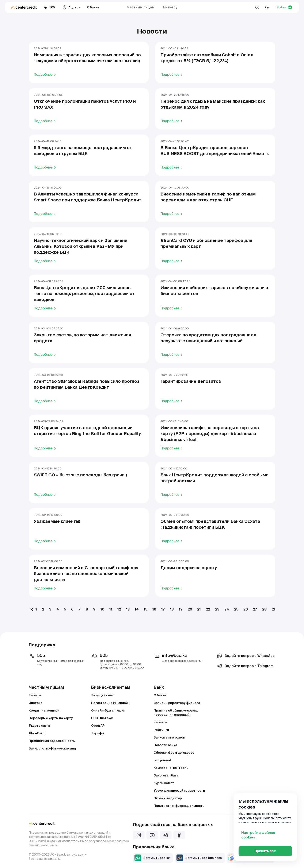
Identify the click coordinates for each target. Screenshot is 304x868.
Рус (267, 7)
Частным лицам (141, 7)
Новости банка (165, 745)
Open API (98, 726)
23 (217, 609)
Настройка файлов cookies (258, 835)
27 (255, 609)
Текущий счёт (102, 695)
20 (190, 609)
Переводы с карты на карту (51, 718)
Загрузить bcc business (199, 858)
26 (246, 609)
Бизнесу (170, 7)
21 (199, 609)
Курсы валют (164, 783)
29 (274, 609)
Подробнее (45, 74)
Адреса (71, 7)
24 (227, 609)
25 (236, 609)
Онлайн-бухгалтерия (108, 710)
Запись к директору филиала (177, 703)
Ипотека (36, 703)
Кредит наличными (44, 710)
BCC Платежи (102, 718)
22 (208, 609)
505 (49, 7)
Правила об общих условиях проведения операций (176, 713)
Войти (284, 7)
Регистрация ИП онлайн (110, 703)
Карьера (161, 722)
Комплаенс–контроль (171, 768)
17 (163, 609)
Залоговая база (166, 775)
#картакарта (39, 726)
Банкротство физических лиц (52, 748)
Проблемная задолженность (52, 741)
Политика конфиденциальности (179, 806)
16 (154, 609)
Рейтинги (161, 730)
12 (119, 609)
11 (111, 609)
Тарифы (35, 695)
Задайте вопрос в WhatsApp (245, 656)
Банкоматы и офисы (170, 737)
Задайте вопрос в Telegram (245, 666)
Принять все (265, 851)
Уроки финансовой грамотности (179, 791)
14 (137, 609)
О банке (93, 7)
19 (181, 609)
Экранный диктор (168, 798)
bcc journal (162, 760)
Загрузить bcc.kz (152, 858)
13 (128, 609)
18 (172, 609)
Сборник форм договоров (174, 753)
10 (102, 609)
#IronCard (37, 733)
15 (146, 609)
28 (264, 609)
